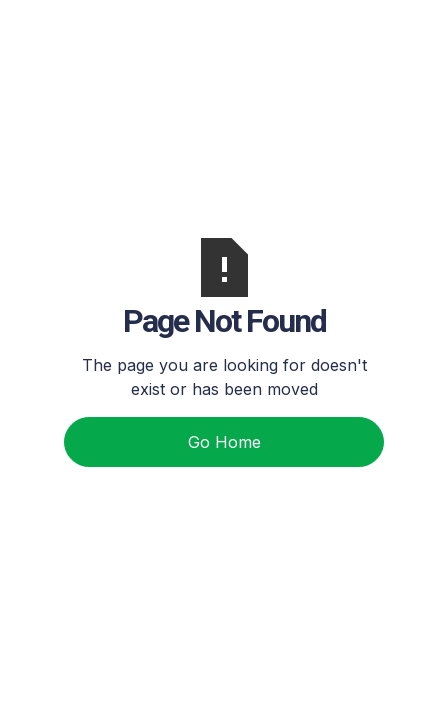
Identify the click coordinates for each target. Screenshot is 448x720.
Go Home (224, 442)
